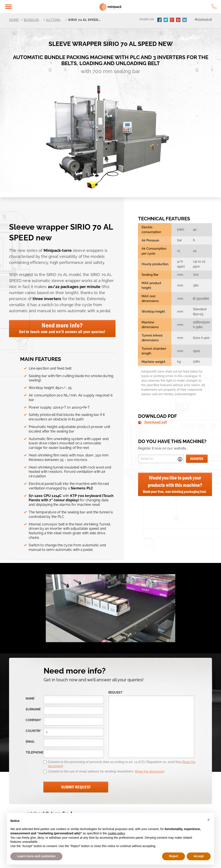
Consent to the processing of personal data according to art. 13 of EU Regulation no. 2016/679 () (122, 764)
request (116, 693)
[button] (208, 820)
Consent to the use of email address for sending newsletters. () (106, 771)
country (34, 731)
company (34, 720)
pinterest (179, 20)
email (30, 742)
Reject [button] (174, 856)
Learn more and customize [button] (36, 856)
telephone (35, 753)
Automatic (55, 20)
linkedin (185, 20)
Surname (34, 709)
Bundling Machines (33, 20)
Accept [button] (199, 856)
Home (14, 20)
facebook (160, 20)
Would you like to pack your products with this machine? (175, 484)
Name (31, 699)
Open (180, 459)
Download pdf (156, 422)
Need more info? (62, 328)
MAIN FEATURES (41, 359)
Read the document (150, 771)
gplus (172, 20)
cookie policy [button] (116, 833)
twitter (166, 20)
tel (214, 6)
